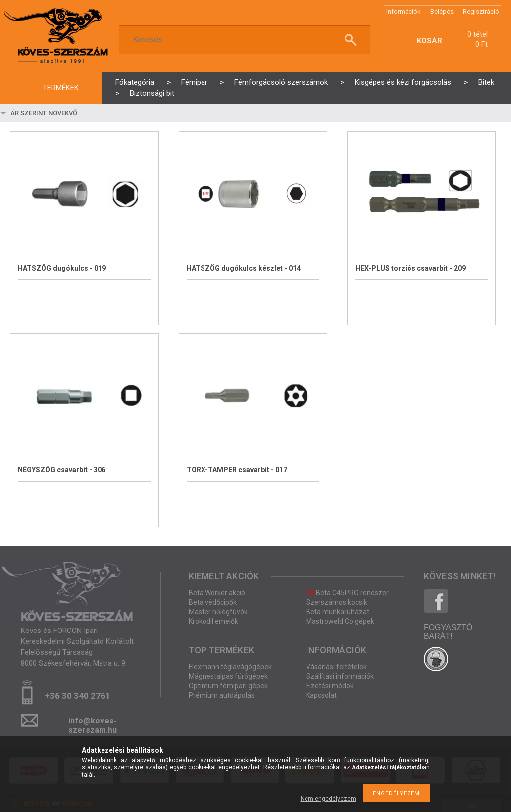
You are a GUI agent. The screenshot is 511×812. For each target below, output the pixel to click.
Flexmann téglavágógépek (230, 667)
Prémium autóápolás (222, 695)
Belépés (442, 12)
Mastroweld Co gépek (340, 621)
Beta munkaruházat (338, 612)
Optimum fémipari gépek (228, 686)
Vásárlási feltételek (336, 667)
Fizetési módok (330, 686)
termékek (61, 88)
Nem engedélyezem (328, 799)
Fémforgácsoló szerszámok (281, 82)
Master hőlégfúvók (218, 612)
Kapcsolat (321, 695)
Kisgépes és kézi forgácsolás (403, 82)
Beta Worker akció (217, 593)
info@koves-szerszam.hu (93, 724)
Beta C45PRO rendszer (347, 593)
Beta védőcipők (213, 602)
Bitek (486, 82)
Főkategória (135, 82)
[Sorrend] (68, 113)
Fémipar (194, 82)
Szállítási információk (340, 676)
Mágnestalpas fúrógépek (228, 676)
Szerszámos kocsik (337, 602)
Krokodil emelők (213, 621)
